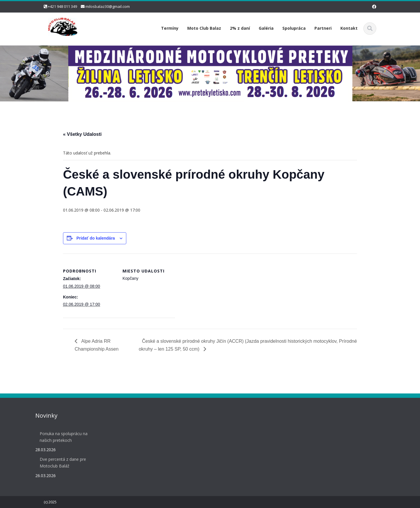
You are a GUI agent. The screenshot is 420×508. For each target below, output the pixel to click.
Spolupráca (294, 28)
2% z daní (240, 28)
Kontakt (349, 28)
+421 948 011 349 (62, 6)
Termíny (170, 28)
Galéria (266, 28)
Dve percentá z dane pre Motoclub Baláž (61, 463)
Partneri (323, 28)
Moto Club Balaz (204, 28)
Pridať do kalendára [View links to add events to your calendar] (96, 238)
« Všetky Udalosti (82, 134)
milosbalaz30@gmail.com (108, 6)
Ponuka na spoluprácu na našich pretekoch (62, 437)
